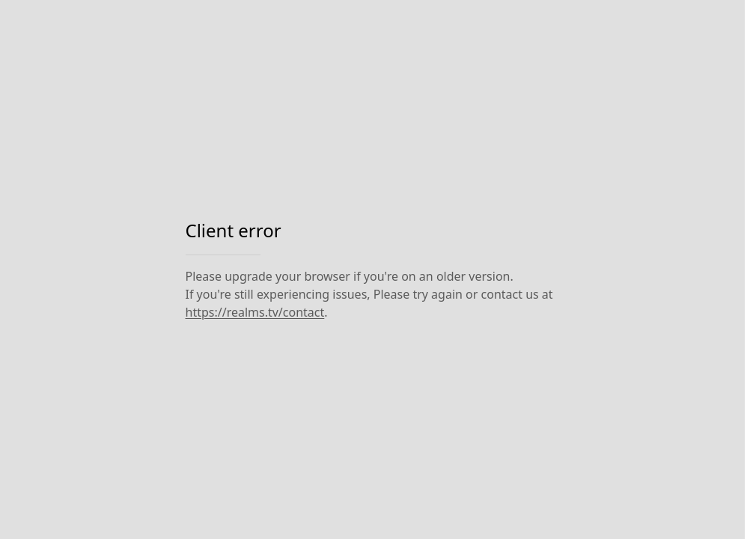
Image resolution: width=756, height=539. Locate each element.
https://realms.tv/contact (255, 312)
